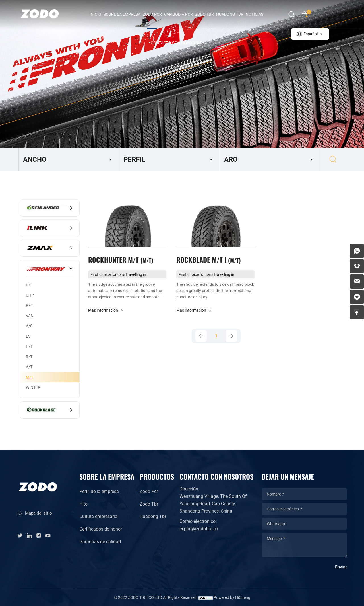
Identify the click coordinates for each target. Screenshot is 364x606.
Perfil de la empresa (99, 491)
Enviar (341, 567)
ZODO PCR (152, 14)
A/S (29, 326)
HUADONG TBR (230, 14)
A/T (29, 367)
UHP (30, 295)
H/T (29, 346)
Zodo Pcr (149, 491)
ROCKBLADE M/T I (209, 260)
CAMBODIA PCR (178, 14)
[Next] (231, 336)
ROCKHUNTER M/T (121, 260)
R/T (29, 357)
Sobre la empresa (122, 14)
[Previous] (201, 336)
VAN (30, 316)
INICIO (95, 14)
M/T (30, 377)
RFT (29, 305)
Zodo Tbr (149, 504)
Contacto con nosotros (176, 43)
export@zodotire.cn (199, 529)
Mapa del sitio (35, 514)
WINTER (33, 387)
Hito (83, 504)
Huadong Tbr (153, 516)
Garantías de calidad (100, 542)
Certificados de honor (101, 529)
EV (28, 336)
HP (29, 285)
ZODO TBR (204, 14)
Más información (106, 310)
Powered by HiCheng (232, 597)
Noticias (255, 14)
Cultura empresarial (99, 516)
